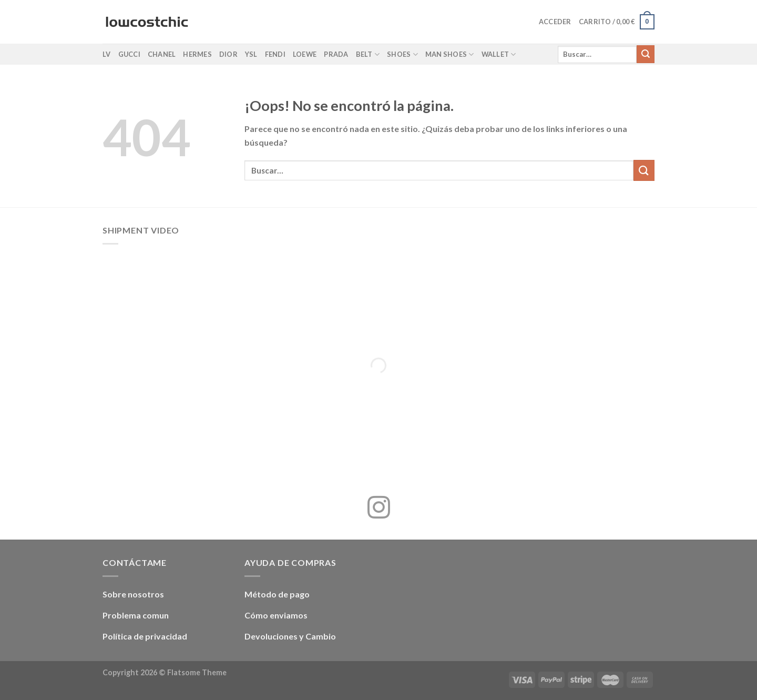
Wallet (499, 54)
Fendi (275, 54)
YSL (251, 54)
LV (107, 54)
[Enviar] (646, 54)
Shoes (402, 54)
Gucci (129, 54)
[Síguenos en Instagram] (379, 509)
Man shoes (450, 54)
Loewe (305, 54)
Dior (228, 54)
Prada (336, 54)
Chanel (162, 54)
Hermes (197, 54)
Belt (368, 54)
